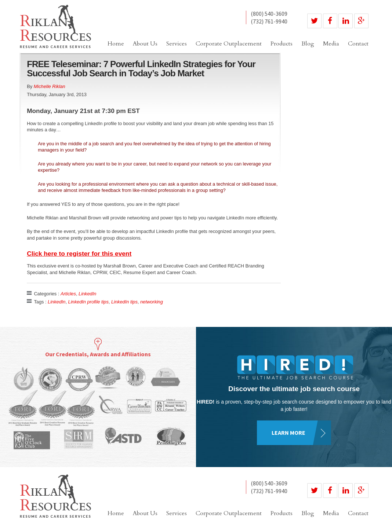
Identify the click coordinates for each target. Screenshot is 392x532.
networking (152, 302)
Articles (68, 294)
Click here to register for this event (79, 254)
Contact (358, 44)
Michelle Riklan (50, 86)
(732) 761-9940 (269, 21)
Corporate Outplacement (229, 44)
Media (331, 44)
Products (282, 44)
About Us (145, 44)
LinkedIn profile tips (88, 302)
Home (116, 44)
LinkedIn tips (124, 302)
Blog (308, 44)
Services (177, 44)
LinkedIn (87, 294)
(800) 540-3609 (269, 14)
